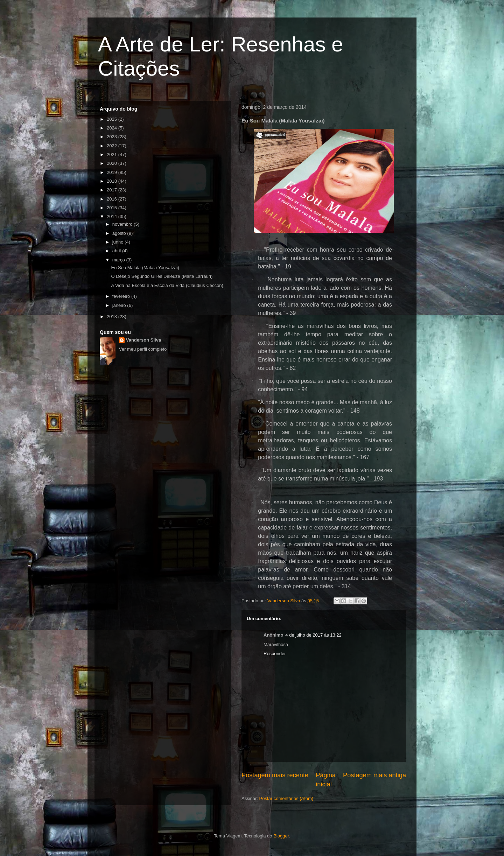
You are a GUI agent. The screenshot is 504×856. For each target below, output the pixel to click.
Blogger (281, 836)
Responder (275, 654)
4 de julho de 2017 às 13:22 (313, 635)
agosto (120, 233)
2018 (113, 181)
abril (117, 251)
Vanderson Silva (143, 340)
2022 (113, 146)
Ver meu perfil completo (143, 349)
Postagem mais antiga (374, 775)
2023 (113, 137)
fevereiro (122, 296)
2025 (113, 119)
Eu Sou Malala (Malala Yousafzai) (145, 268)
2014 (113, 216)
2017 (113, 190)
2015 (113, 208)
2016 (113, 199)
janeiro (120, 305)
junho (118, 242)
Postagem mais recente (275, 775)
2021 (113, 155)
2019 (113, 172)
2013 (113, 317)
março (119, 260)
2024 (113, 128)
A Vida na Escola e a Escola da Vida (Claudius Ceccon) (167, 285)
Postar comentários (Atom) (286, 798)
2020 (113, 163)
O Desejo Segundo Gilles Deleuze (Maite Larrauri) (162, 276)
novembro (123, 224)
